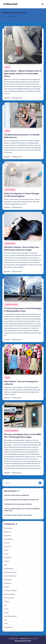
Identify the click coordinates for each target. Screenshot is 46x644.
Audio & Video (8, 528)
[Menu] (43, 4)
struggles (7, 255)
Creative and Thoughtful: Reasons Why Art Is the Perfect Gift (21, 500)
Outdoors (7, 602)
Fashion (7, 67)
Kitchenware (8, 583)
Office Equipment (9, 598)
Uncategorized (8, 627)
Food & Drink (8, 558)
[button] (40, 483)
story (19, 141)
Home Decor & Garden (10, 572)
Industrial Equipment (11, 305)
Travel (6, 624)
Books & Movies (9, 539)
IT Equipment (8, 580)
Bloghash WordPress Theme (23, 641)
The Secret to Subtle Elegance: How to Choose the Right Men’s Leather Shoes (22, 510)
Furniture (7, 561)
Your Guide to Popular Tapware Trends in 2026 (18, 515)
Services (6, 609)
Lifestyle (7, 587)
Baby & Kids (7, 536)
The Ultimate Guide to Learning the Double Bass (18, 504)
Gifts (5, 565)
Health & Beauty (10, 190)
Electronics (7, 547)
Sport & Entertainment (10, 616)
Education (7, 543)
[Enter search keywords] (23, 483)
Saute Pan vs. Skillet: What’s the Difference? (17, 495)
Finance (6, 554)
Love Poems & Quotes (10, 591)
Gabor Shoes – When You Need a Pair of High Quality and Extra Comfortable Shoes (23, 74)
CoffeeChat (10, 4)
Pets (5, 605)
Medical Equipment (10, 594)
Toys (5, 620)
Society (6, 613)
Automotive (7, 532)
